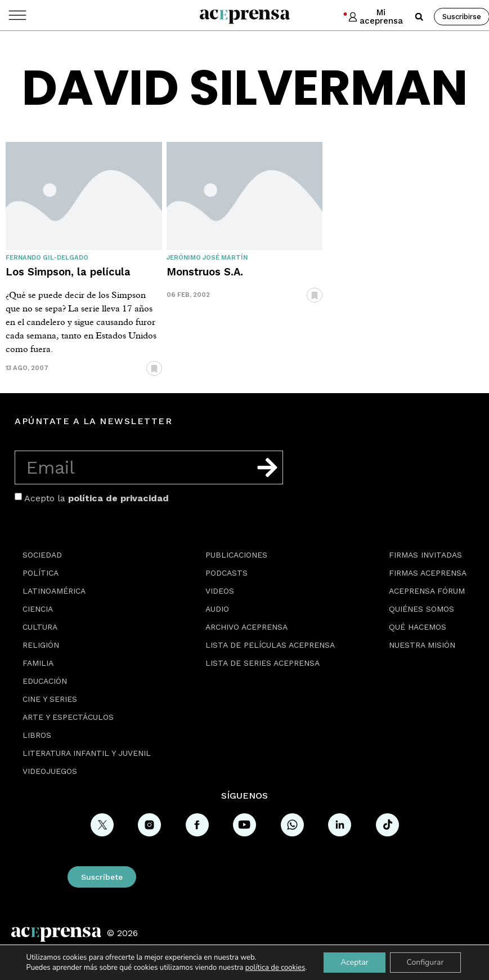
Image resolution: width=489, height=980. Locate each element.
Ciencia (38, 609)
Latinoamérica (54, 591)
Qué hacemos (418, 627)
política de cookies (275, 968)
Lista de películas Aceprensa (270, 645)
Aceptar (354, 962)
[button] (419, 17)
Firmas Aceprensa (428, 573)
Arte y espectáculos (68, 717)
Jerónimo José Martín (207, 258)
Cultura (40, 627)
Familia (38, 663)
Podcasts (226, 573)
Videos (220, 591)
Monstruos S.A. (205, 272)
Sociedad (42, 555)
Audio (217, 609)
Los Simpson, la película (68, 272)
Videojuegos (50, 771)
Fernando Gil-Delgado (47, 258)
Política (41, 573)
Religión (41, 645)
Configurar (425, 962)
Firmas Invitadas (425, 555)
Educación (45, 681)
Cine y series (50, 699)
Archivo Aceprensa (246, 627)
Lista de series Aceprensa (263, 663)
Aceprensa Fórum (427, 591)
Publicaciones (236, 555)
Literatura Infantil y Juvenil (87, 753)
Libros (37, 735)
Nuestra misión (422, 645)
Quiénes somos (421, 609)
